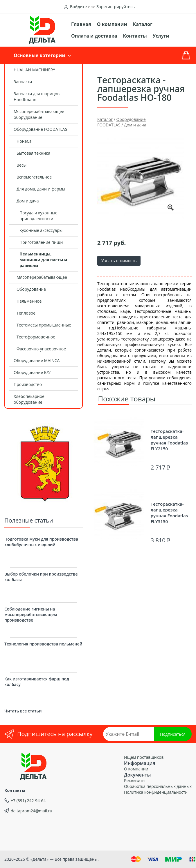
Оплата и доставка (94, 36)
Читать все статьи (23, 711)
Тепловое (26, 313)
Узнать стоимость (119, 261)
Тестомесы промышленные (44, 325)
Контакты (135, 36)
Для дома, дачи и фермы (41, 189)
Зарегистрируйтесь (116, 7)
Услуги (161, 36)
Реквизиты (135, 780)
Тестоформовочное (36, 337)
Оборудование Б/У (32, 372)
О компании (112, 24)
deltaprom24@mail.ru (32, 811)
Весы (21, 165)
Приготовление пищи (41, 242)
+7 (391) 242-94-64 (28, 801)
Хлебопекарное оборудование (29, 399)
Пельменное (29, 301)
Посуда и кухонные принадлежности (38, 216)
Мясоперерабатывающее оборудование (39, 114)
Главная (81, 24)
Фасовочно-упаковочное (41, 349)
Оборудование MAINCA (37, 360)
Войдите (78, 7)
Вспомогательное (34, 177)
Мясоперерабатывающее (42, 277)
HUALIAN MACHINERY (34, 70)
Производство (28, 384)
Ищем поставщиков (144, 757)
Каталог (143, 24)
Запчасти (23, 82)
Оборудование (31, 289)
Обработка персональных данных (158, 786)
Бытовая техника (33, 153)
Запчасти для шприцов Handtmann (37, 97)
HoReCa (24, 141)
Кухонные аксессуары (41, 230)
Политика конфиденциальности (156, 792)
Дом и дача (28, 201)
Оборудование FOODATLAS (40, 129)
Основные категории (39, 55)
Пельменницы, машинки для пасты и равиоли (43, 260)
